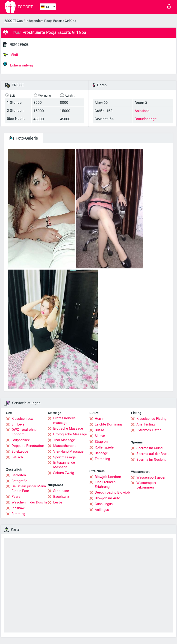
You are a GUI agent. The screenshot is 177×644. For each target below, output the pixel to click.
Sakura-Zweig (64, 473)
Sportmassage (64, 457)
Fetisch (17, 457)
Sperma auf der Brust (153, 454)
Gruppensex (21, 440)
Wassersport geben (151, 477)
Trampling (102, 459)
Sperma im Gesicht (151, 460)
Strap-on (101, 442)
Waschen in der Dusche (29, 502)
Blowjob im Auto (108, 498)
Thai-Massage (64, 440)
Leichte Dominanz (109, 424)
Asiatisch (142, 111)
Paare (16, 497)
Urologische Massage (70, 434)
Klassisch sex (22, 419)
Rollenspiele (104, 447)
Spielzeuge (20, 451)
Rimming (18, 514)
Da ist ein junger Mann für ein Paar (29, 489)
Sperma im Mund (149, 448)
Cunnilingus (104, 504)
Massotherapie (65, 446)
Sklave (100, 436)
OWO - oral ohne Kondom (24, 432)
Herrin (99, 419)
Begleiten (19, 475)
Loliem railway (18, 65)
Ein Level (18, 424)
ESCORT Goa (14, 21)
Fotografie (19, 481)
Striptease (61, 491)
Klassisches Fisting (151, 419)
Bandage (101, 453)
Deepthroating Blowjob (112, 492)
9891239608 (19, 45)
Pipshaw (18, 508)
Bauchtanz (61, 497)
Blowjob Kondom (108, 477)
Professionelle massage (64, 420)
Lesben (59, 502)
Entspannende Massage (64, 465)
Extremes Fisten (149, 430)
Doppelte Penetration (28, 446)
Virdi (11, 55)
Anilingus (102, 510)
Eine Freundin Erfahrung (105, 484)
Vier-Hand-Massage (68, 451)
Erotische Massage (68, 428)
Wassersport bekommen (146, 485)
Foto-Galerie (24, 138)
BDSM (99, 430)
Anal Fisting (146, 424)
